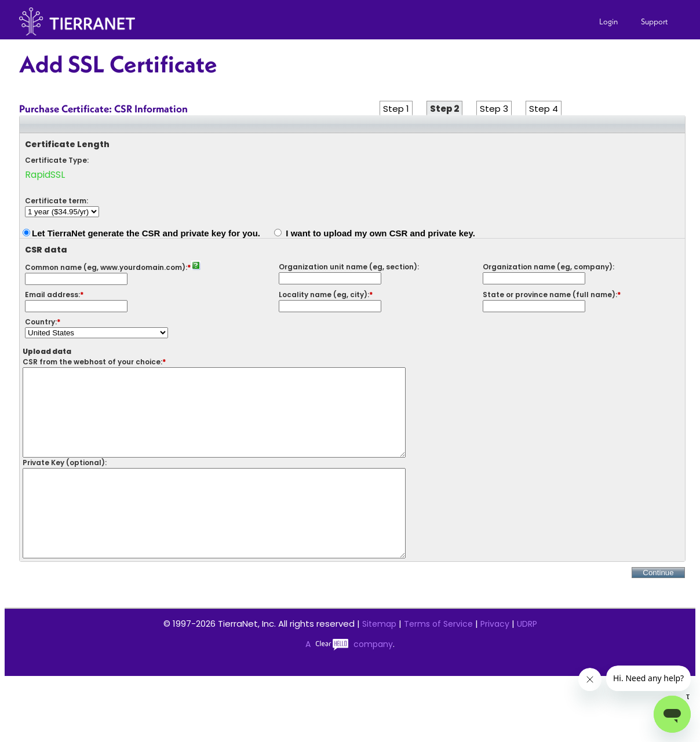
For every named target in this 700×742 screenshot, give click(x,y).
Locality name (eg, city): (324, 295)
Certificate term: (56, 201)
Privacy (495, 659)
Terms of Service (438, 659)
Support (655, 21)
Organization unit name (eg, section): (349, 267)
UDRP (527, 659)
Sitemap (379, 659)
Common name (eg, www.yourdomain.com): (106, 267)
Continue (658, 607)
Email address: (52, 295)
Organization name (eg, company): (548, 267)
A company (349, 679)
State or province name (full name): (550, 295)
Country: (41, 322)
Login (608, 21)
